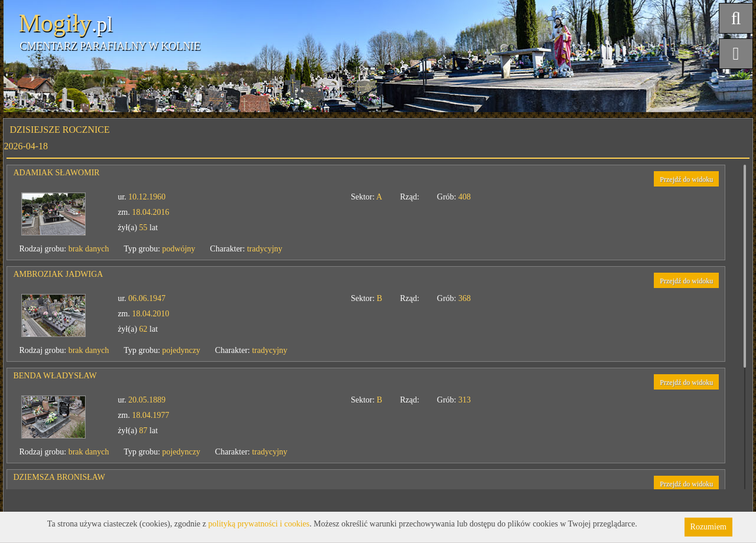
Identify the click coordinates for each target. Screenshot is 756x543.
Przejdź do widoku (686, 179)
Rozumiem (708, 527)
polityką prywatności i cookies (259, 524)
